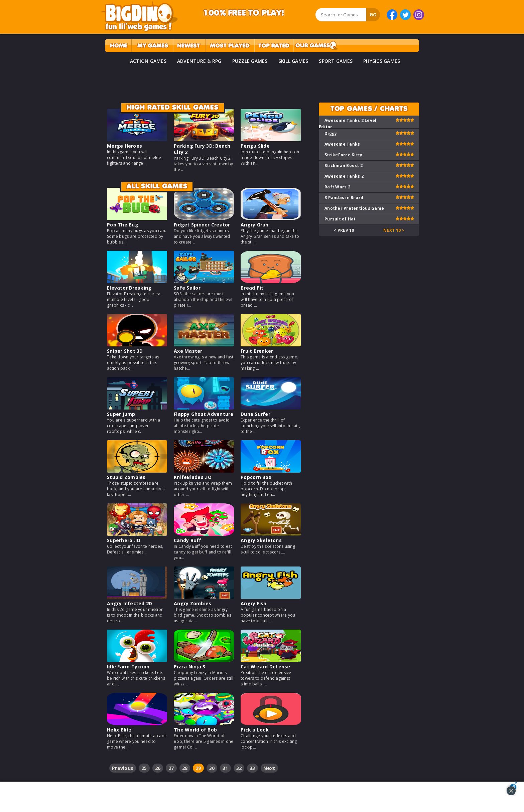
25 (144, 768)
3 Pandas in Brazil (344, 198)
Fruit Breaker (257, 351)
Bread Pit (252, 288)
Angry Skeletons (261, 540)
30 (212, 768)
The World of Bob (195, 730)
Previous (123, 768)
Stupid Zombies (126, 477)
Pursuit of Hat (340, 219)
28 (185, 768)
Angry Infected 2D (129, 603)
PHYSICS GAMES (382, 61)
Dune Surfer (255, 414)
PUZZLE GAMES (250, 61)
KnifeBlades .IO (193, 477)
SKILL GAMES (293, 61)
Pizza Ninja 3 (189, 667)
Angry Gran (255, 225)
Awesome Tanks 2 (344, 176)
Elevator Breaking (129, 288)
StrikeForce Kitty (343, 155)
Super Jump (121, 414)
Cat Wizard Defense (266, 667)
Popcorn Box (256, 477)
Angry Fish (254, 603)
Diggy (331, 133)
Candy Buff (188, 540)
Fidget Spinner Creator (202, 225)
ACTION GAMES (148, 61)
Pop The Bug (123, 225)
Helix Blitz (119, 730)
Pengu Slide (255, 146)
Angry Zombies (192, 603)
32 (239, 768)
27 (171, 768)
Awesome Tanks (342, 144)
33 (252, 768)
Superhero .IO (124, 540)
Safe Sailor (187, 288)
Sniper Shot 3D (125, 351)
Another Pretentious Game (354, 208)
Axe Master (188, 351)
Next (269, 768)
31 (225, 768)
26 (158, 768)
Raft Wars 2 (337, 187)
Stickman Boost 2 (344, 166)
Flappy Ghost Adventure (204, 414)
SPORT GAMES (336, 61)
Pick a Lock (255, 730)
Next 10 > (394, 230)
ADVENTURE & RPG (199, 61)
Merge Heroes (124, 146)
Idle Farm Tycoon (128, 667)
